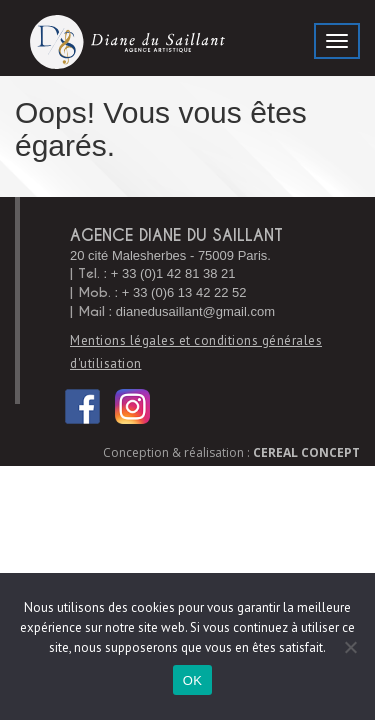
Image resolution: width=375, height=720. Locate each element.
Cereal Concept (306, 452)
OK (192, 680)
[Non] (350, 647)
